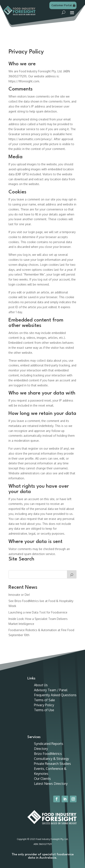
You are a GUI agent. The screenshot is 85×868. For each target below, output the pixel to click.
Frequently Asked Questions (55, 695)
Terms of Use (44, 710)
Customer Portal (62, 5)
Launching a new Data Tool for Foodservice (38, 612)
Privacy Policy (44, 705)
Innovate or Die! (19, 595)
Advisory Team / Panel (51, 690)
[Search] (72, 574)
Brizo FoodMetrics (48, 754)
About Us (41, 685)
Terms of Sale (44, 700)
